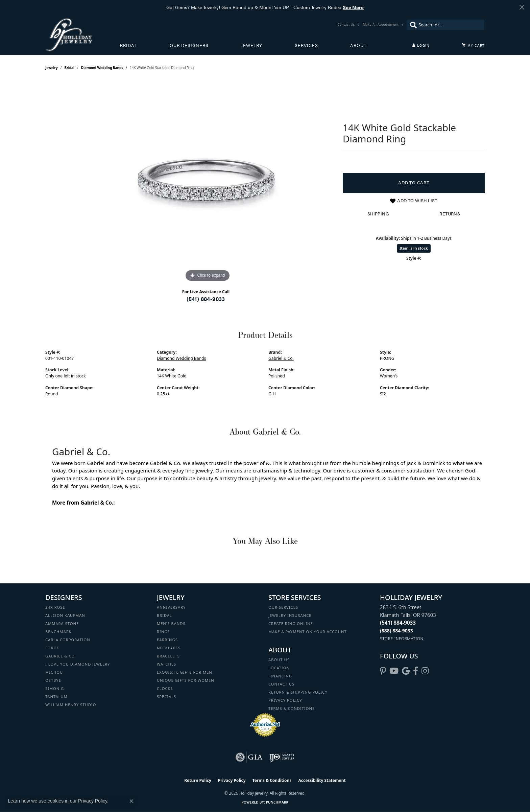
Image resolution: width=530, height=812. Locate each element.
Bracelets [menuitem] (168, 656)
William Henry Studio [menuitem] (71, 705)
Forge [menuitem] (52, 648)
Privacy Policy (285, 700)
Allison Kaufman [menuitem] (65, 615)
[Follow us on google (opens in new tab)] (406, 671)
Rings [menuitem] (163, 632)
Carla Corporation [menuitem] (68, 640)
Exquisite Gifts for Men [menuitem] (185, 672)
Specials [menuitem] (166, 697)
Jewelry (252, 45)
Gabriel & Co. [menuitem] (61, 656)
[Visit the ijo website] (282, 757)
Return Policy (198, 780)
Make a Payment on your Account (308, 632)
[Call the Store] (398, 623)
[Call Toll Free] (396, 631)
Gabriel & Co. (281, 358)
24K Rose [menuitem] (55, 607)
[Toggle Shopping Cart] (473, 45)
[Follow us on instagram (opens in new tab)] (425, 671)
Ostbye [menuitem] (53, 680)
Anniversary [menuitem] (171, 607)
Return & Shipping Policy (298, 692)
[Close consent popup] (131, 801)
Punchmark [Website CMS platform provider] (277, 802)
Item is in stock (414, 248)
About (358, 45)
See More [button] (353, 7)
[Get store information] (402, 639)
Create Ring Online (291, 623)
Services (306, 45)
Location (279, 668)
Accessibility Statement (322, 780)
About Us (279, 660)
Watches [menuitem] (166, 664)
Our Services (283, 607)
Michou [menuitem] (54, 672)
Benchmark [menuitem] (58, 632)
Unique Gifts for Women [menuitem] (186, 680)
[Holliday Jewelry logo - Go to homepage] (83, 34)
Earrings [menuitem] (167, 640)
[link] (347, 25)
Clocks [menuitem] (165, 688)
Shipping (378, 214)
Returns (450, 214)
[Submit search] (412, 25)
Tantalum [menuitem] (56, 697)
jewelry (52, 68)
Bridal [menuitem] (164, 615)
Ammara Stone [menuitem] (62, 623)
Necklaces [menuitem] (169, 648)
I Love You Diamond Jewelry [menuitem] (78, 664)
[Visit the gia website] (249, 757)
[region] (208, 182)
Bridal (129, 45)
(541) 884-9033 (206, 299)
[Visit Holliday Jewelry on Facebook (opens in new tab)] (416, 671)
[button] (421, 45)
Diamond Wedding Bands (102, 68)
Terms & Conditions (292, 708)
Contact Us (281, 684)
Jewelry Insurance (290, 615)
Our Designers (189, 45)
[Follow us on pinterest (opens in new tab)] (383, 671)
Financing (280, 676)
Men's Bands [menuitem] (171, 623)
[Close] (522, 7)
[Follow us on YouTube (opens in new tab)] (394, 671)
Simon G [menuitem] (55, 688)
